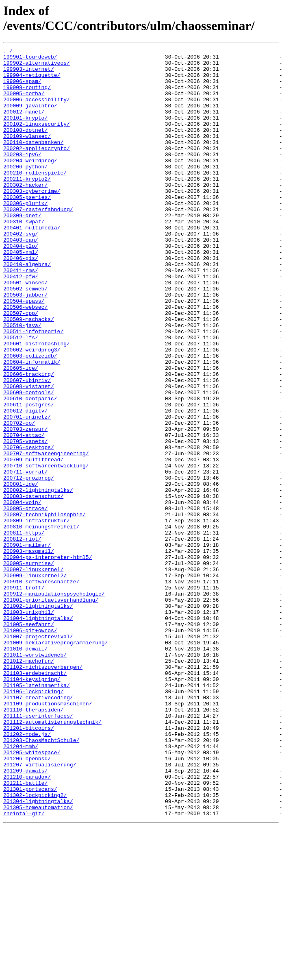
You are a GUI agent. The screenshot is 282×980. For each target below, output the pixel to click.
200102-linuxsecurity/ (37, 140)
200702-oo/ (19, 498)
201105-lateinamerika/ (37, 813)
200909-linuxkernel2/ (35, 681)
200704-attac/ (24, 513)
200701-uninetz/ (27, 491)
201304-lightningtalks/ (38, 952)
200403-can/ (21, 279)
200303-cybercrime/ (32, 220)
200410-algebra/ (27, 308)
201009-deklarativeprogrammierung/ (55, 762)
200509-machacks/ (29, 374)
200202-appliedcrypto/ (37, 169)
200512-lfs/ (21, 396)
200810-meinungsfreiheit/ (41, 623)
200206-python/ (25, 191)
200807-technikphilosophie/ (44, 608)
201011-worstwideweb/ (35, 777)
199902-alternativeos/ (37, 66)
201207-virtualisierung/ (40, 908)
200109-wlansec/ (27, 154)
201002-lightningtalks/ (38, 718)
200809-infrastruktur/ (37, 616)
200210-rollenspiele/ (35, 198)
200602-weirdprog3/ (32, 410)
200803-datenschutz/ (33, 586)
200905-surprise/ (29, 667)
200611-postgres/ (29, 476)
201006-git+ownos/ (30, 747)
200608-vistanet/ (29, 454)
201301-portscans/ (30, 938)
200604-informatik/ (32, 425)
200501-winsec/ (25, 330)
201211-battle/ (25, 930)
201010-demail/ (25, 769)
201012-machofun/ (29, 784)
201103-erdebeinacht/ (35, 799)
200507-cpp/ (21, 367)
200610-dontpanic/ (30, 469)
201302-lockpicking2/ (35, 945)
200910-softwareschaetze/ (41, 689)
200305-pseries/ (27, 227)
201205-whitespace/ (32, 894)
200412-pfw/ (21, 323)
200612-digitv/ (25, 484)
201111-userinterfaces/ (38, 850)
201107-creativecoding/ (38, 828)
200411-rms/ (21, 315)
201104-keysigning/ (32, 806)
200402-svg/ (21, 271)
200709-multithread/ (33, 542)
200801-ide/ (21, 572)
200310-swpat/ (24, 257)
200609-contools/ (29, 462)
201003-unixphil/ (29, 725)
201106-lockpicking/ (33, 821)
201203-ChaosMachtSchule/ (41, 879)
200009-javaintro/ (30, 118)
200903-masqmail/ (29, 652)
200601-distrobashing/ (37, 403)
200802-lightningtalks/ (38, 579)
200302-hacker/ (25, 213)
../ (8, 52)
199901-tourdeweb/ (30, 59)
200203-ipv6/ (22, 176)
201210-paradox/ (27, 923)
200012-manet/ (24, 125)
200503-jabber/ (25, 345)
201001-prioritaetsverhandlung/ (51, 711)
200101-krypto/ (25, 132)
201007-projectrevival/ (38, 755)
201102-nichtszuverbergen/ (43, 791)
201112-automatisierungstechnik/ (52, 857)
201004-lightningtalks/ (38, 733)
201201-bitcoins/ (29, 864)
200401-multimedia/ (32, 264)
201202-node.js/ (27, 872)
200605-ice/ (21, 432)
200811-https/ (24, 630)
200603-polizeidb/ (30, 418)
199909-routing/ (27, 96)
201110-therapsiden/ (33, 842)
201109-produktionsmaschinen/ (48, 835)
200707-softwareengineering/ (46, 535)
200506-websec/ (25, 359)
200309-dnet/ (22, 249)
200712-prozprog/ (29, 564)
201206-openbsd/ (27, 901)
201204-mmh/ (21, 886)
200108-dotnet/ (25, 147)
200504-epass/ (24, 352)
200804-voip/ (22, 594)
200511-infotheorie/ (33, 389)
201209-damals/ (25, 916)
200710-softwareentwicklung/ (46, 550)
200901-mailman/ (27, 645)
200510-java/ (22, 381)
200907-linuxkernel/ (33, 674)
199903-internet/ (29, 74)
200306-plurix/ (25, 235)
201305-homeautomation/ (38, 960)
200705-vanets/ (25, 520)
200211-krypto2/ (27, 205)
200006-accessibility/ (37, 110)
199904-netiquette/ (32, 81)
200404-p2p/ (21, 286)
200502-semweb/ (25, 337)
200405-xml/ (21, 293)
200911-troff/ (24, 696)
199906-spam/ (22, 88)
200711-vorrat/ (25, 557)
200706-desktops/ (29, 528)
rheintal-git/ (24, 967)
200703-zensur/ (25, 506)
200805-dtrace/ (25, 601)
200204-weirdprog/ (30, 183)
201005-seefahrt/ (29, 740)
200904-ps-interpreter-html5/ (48, 659)
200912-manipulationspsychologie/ (54, 703)
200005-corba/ (24, 103)
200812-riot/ (22, 637)
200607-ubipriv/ (27, 447)
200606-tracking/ (29, 440)
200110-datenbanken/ (33, 162)
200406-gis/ (21, 301)
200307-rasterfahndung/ (38, 242)
